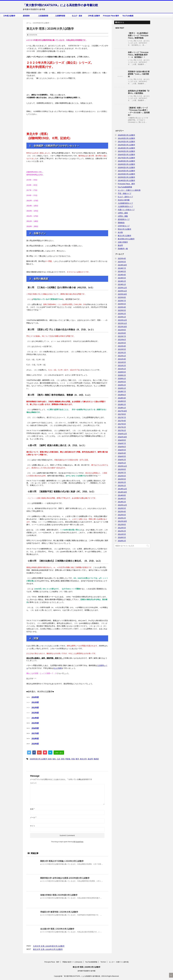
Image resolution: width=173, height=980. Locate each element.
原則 (63, 759)
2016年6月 (122, 447)
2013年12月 (122, 505)
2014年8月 (122, 495)
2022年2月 (122, 353)
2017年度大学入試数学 (126, 158)
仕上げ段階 (58, 668)
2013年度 (35, 713)
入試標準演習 (60, 16)
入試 (58, 759)
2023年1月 (122, 317)
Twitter (103, 962)
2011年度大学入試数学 (126, 138)
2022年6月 (122, 340)
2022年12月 (122, 320)
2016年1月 (122, 463)
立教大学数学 (123, 242)
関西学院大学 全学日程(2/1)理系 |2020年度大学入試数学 (65, 878)
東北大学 (83, 759)
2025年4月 (122, 258)
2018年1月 (122, 408)
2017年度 (35, 733)
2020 (49, 759)
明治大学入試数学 (124, 229)
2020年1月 (122, 378)
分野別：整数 (123, 216)
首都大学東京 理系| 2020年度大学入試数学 (59, 895)
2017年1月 (122, 430)
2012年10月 (122, 521)
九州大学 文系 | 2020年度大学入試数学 (49, 946)
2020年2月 (122, 375)
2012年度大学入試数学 (126, 142)
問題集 (68, 759)
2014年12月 (122, 489)
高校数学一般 (123, 249)
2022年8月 (122, 333)
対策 (73, 759)
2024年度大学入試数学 (126, 180)
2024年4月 (122, 275)
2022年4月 (122, 346)
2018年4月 (122, 398)
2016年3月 (122, 456)
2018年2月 (122, 404)
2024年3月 (122, 278)
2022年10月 (122, 327)
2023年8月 (122, 297)
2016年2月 (122, 460)
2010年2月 (122, 541)
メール (33, 817)
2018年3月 (122, 401)
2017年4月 (122, 421)
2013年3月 (122, 515)
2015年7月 (122, 473)
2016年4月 (122, 453)
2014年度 (35, 718)
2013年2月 (122, 518)
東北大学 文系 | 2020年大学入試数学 (48, 949)
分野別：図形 (123, 213)
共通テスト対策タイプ (126, 210)
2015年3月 (122, 479)
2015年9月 (122, 469)
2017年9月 (122, 414)
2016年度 (35, 728)
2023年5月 (122, 304)
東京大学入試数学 (124, 236)
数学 (77, 759)
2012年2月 (122, 531)
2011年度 (35, 702)
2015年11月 (122, 466)
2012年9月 (122, 524)
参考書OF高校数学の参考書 (86, 971)
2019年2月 (122, 385)
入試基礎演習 (43, 16)
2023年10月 (122, 294)
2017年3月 (122, 424)
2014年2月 (122, 502)
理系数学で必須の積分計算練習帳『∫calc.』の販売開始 (139, 74)
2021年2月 (122, 366)
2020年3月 (122, 372)
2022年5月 (122, 343)
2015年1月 (122, 486)
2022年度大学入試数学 (126, 174)
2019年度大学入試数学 (126, 164)
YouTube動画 (128, 16)
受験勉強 (121, 223)
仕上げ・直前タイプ (125, 197)
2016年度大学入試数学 (126, 155)
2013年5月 (122, 508)
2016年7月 (122, 443)
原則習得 (26, 16)
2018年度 (35, 738)
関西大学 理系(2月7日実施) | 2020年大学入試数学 (62, 861)
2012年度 (35, 707)
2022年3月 (122, 349)
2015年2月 (122, 482)
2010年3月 (122, 537)
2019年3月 (122, 382)
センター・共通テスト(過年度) (129, 190)
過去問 (90, 759)
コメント (33, 783)
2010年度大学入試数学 (126, 135)
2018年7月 (122, 391)
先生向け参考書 (124, 200)
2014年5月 (122, 499)
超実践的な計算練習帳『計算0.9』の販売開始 (139, 92)
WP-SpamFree (78, 842)
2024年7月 (122, 268)
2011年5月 (122, 534)
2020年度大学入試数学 (38, 759)
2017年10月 (122, 411)
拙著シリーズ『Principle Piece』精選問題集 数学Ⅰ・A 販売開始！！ (138, 55)
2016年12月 (122, 434)
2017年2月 (122, 427)
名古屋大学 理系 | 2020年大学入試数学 (57, 929)
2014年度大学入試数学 (126, 148)
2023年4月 (122, 307)
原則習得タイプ (124, 219)
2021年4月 (122, 359)
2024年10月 (122, 265)
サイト (33, 826)
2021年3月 (122, 362)
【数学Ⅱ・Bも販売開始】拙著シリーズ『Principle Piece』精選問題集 (138, 36)
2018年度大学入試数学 (126, 161)
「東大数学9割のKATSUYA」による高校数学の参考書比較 (60, 5)
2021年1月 (122, 369)
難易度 (96, 759)
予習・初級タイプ (124, 193)
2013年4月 (122, 512)
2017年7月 (122, 417)
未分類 (120, 232)
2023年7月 (122, 301)
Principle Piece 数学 (111, 16)
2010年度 (35, 697)
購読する (120, 22)
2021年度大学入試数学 (126, 171)
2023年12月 (122, 288)
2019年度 (35, 744)
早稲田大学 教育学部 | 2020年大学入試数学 (59, 912)
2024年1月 (122, 284)
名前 (32, 809)
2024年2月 (122, 281)
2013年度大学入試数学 (126, 145)
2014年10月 (122, 492)
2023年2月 (122, 314)
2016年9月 (122, 440)
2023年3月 (122, 310)
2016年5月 (122, 450)
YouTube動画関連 (125, 187)
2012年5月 (122, 528)
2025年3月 (122, 262)
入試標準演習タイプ (125, 206)
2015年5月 (122, 476)
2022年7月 (122, 336)
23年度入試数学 (94, 16)
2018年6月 (122, 395)
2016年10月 (122, 437)
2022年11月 (122, 323)
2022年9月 (122, 330)
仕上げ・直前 (77, 16)
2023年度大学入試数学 (126, 177)
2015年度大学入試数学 (126, 151)
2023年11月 (122, 291)
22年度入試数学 (9, 16)
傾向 (54, 759)
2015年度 (35, 723)
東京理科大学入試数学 (126, 239)
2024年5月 (122, 271)
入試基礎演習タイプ (125, 203)
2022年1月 (122, 356)
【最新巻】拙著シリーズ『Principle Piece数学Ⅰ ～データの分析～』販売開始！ (139, 111)
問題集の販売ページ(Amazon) (72, 962)
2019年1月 (122, 388)
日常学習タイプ (124, 226)
